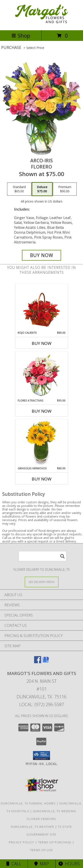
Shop (21, 35)
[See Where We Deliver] (42, 582)
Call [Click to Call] (14, 864)
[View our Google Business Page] (46, 662)
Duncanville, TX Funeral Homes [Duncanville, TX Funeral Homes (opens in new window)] (28, 803)
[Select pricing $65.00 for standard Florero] (19, 189)
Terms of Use (42, 850)
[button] (41, 755)
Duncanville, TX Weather (32, 827)
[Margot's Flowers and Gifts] (42, 24)
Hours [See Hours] (69, 864)
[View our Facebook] (38, 662)
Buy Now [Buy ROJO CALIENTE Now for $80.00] (42, 343)
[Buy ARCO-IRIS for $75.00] (42, 255)
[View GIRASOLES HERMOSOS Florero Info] (41, 443)
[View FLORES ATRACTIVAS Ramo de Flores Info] (41, 375)
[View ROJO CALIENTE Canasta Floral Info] (41, 307)
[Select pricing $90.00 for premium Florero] (65, 189)
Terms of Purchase (55, 842)
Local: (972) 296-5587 (42, 704)
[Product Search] (42, 556)
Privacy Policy (22, 842)
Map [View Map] (42, 864)
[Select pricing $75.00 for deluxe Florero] (42, 189)
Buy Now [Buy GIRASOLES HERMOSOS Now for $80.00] (42, 479)
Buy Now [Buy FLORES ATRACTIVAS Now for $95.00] (42, 411)
